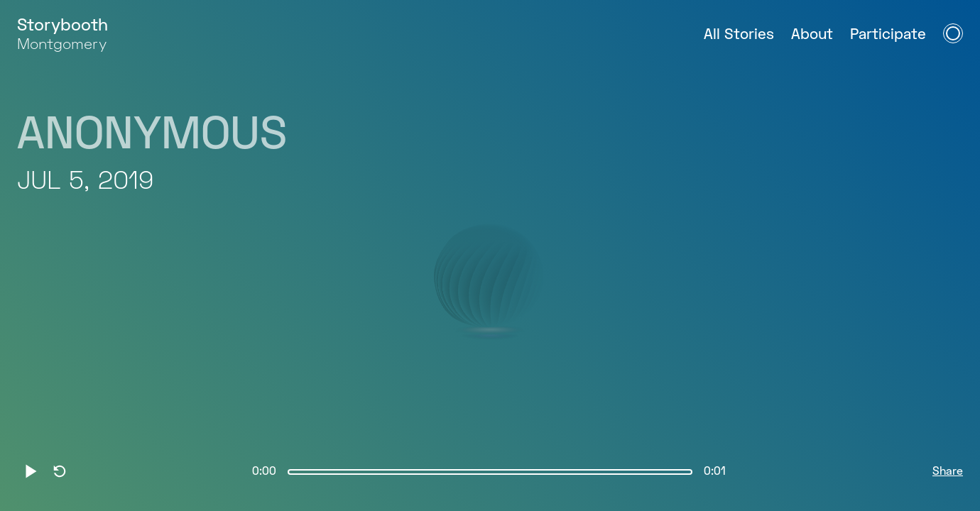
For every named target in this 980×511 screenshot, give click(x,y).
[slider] (490, 472)
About (812, 35)
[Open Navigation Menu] (953, 33)
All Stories (739, 35)
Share (948, 472)
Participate (888, 35)
